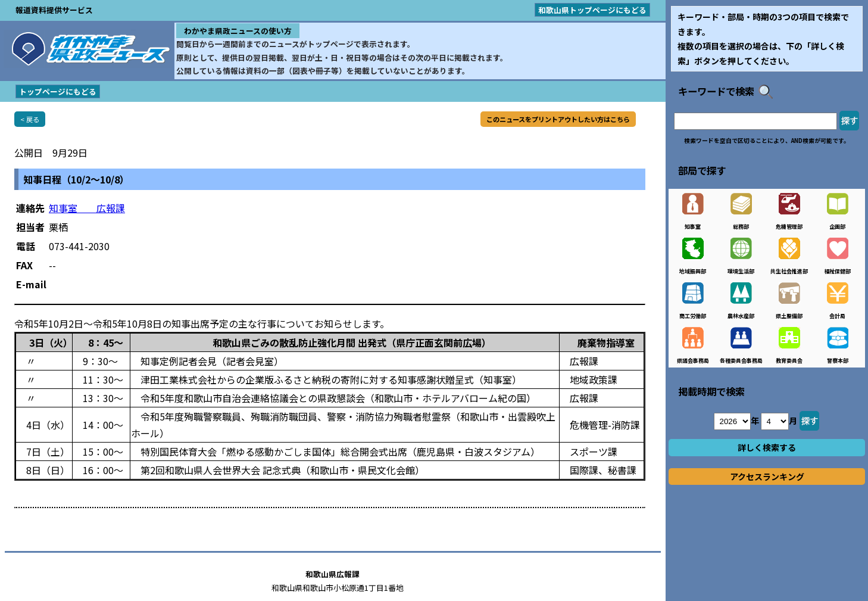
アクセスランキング (767, 477)
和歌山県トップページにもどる (592, 10)
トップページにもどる (58, 91)
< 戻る (30, 119)
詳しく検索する (767, 447)
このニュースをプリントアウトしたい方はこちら (558, 119)
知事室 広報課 (87, 208)
